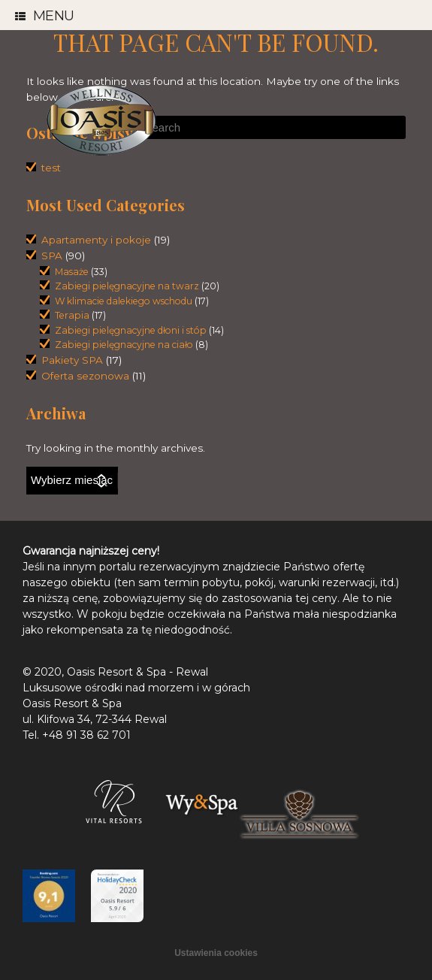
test (51, 168)
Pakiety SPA (72, 360)
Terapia (72, 315)
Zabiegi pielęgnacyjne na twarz (127, 286)
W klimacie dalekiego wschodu (124, 301)
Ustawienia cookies (216, 953)
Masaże (72, 272)
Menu (45, 16)
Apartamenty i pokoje (96, 240)
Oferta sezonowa (85, 376)
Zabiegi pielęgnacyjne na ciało (124, 345)
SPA (52, 256)
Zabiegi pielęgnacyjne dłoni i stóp (131, 330)
